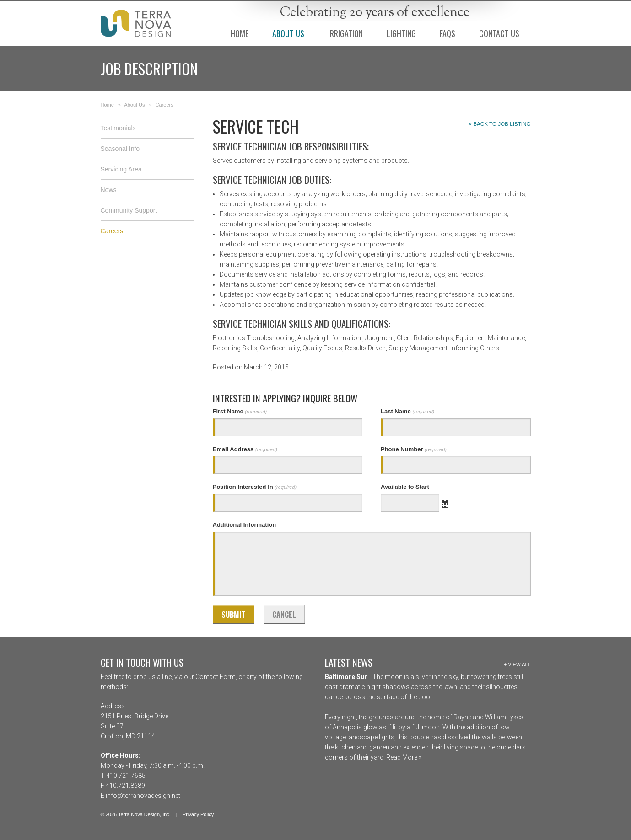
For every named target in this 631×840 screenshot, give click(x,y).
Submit (234, 615)
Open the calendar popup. (445, 503)
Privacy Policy (198, 814)
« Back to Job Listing (500, 124)
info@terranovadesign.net (143, 796)
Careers (164, 105)
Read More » (403, 757)
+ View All (517, 664)
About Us (134, 105)
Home (107, 105)
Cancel (284, 615)
